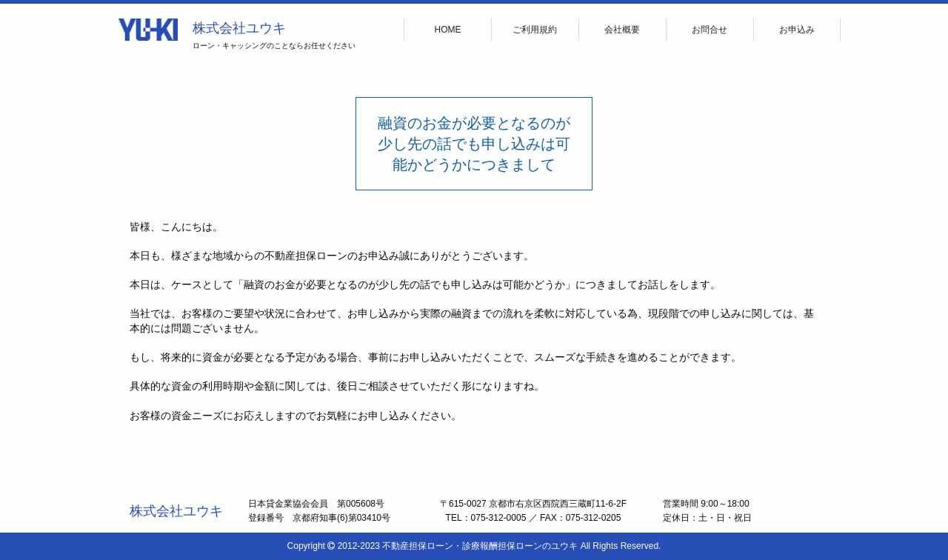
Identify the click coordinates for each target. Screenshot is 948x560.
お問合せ (710, 30)
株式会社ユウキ (239, 28)
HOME (448, 30)
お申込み (797, 30)
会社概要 (622, 30)
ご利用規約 (535, 30)
